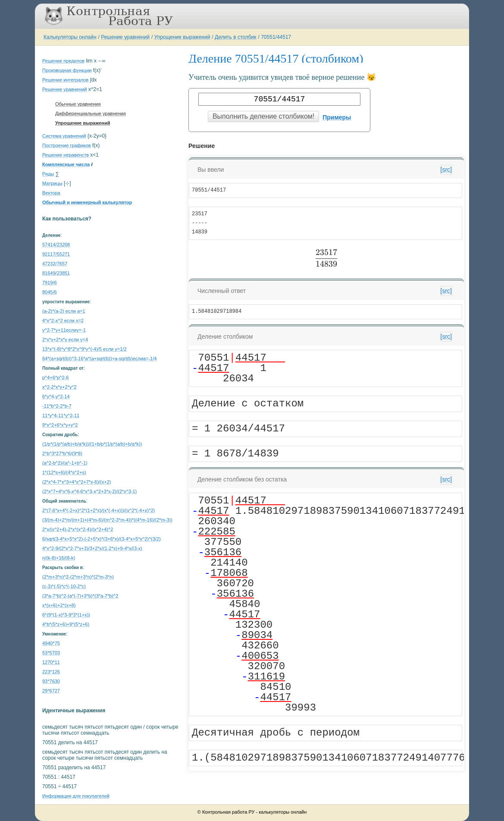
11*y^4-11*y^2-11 (61, 415)
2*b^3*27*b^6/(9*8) (62, 453)
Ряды (48, 174)
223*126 (51, 672)
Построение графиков (67, 145)
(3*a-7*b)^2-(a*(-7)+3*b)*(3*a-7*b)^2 (80, 596)
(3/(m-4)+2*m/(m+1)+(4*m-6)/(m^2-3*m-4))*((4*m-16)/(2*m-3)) (107, 520)
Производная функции (67, 70)
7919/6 (50, 283)
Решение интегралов (65, 80)
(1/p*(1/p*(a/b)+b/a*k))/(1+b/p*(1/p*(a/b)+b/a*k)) (92, 444)
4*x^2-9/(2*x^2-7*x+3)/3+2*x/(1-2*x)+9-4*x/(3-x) (92, 548)
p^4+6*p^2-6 (55, 377)
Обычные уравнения (78, 104)
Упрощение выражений (182, 37)
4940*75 (51, 643)
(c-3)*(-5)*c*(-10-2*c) (64, 586)
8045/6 (50, 292)
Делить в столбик (236, 37)
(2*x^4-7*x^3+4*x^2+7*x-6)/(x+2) (77, 482)
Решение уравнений (125, 37)
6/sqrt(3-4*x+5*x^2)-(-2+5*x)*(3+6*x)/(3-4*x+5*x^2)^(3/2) (102, 539)
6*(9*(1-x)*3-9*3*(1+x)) (66, 615)
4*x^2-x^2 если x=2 (63, 321)
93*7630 (51, 681)
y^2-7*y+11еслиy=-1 (64, 330)
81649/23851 (56, 273)
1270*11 (51, 662)
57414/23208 (56, 245)
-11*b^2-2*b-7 (57, 406)
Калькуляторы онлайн (70, 37)
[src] (446, 170)
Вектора (51, 193)
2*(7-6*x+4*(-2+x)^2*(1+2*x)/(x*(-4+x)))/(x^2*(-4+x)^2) (99, 510)
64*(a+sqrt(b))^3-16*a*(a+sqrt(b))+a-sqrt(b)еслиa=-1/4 (99, 359)
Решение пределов (63, 61)
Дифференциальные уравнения (91, 113)
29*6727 (51, 691)
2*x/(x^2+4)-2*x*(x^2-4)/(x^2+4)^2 (78, 529)
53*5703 (51, 653)
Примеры (337, 117)
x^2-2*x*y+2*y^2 (59, 387)
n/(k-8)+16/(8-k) (59, 558)
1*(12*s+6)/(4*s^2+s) (64, 472)
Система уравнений (64, 136)
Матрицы (52, 183)
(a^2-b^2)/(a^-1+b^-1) (65, 463)
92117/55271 (56, 254)
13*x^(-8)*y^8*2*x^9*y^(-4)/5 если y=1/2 (85, 349)
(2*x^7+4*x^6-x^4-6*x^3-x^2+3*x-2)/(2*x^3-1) (89, 491)
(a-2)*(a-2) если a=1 (64, 311)
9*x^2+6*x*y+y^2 (60, 425)
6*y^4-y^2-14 (56, 396)
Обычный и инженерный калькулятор (87, 202)
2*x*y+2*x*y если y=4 (65, 340)
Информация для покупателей (76, 796)
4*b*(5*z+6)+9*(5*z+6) (66, 624)
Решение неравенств (66, 155)
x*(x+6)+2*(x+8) (59, 605)
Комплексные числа (66, 164)
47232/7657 (55, 264)
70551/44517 (276, 37)
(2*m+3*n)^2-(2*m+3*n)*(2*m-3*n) (78, 577)
